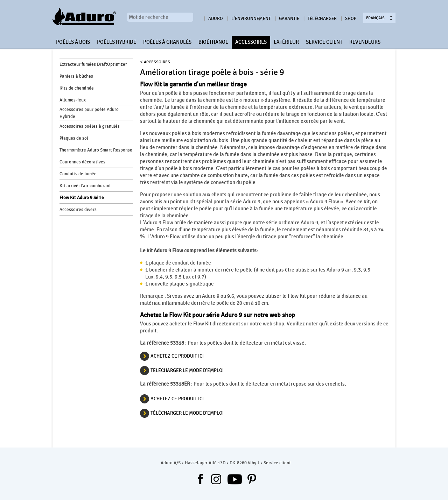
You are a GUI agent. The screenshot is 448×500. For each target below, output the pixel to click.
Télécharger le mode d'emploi (187, 370)
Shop (351, 19)
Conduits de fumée (78, 174)
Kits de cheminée (77, 88)
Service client (277, 463)
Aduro (216, 19)
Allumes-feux (73, 100)
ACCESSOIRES (251, 42)
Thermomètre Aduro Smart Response (96, 150)
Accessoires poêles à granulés (90, 126)
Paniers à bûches (76, 76)
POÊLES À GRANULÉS (167, 42)
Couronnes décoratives (82, 162)
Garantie (289, 19)
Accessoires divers (78, 210)
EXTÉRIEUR (286, 42)
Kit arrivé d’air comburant (85, 186)
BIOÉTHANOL (213, 42)
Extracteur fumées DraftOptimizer (93, 64)
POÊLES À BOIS (73, 42)
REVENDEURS (365, 42)
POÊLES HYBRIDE (117, 42)
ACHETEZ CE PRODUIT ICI (177, 356)
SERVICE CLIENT (324, 42)
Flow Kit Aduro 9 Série (82, 198)
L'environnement (251, 19)
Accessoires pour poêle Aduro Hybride (89, 113)
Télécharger (322, 19)
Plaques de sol (74, 138)
